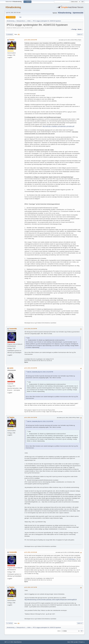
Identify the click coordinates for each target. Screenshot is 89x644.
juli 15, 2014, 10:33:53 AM (31, 552)
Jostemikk (13, 329)
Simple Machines (18, 642)
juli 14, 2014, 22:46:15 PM (31, 40)
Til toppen (9, 623)
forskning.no (72, 559)
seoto (11, 368)
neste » (80, 29)
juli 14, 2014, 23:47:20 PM (31, 417)
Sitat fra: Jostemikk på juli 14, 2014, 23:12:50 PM (40, 372)
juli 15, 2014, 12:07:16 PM (31, 587)
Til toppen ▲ (82, 642)
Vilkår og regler (74, 642)
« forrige (74, 29)
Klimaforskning (13, 7)
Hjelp (69, 642)
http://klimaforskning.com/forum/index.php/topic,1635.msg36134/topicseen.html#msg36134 (51, 600)
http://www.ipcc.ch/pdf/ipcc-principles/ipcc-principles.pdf (58, 126)
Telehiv (12, 40)
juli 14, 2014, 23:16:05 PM (31, 368)
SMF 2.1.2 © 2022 (9, 642)
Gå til (59, 631)
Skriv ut (80, 35)
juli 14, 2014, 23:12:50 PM (31, 329)
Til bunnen (10, 35)
